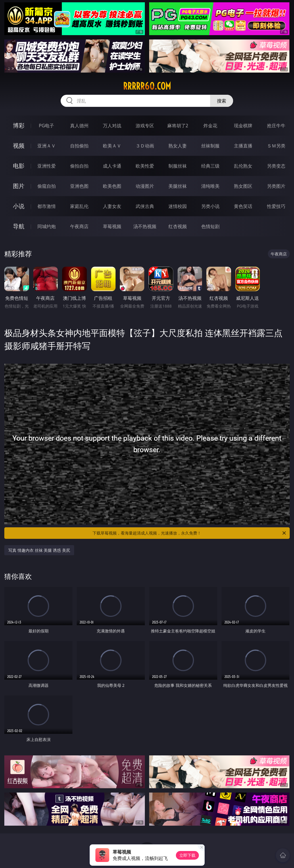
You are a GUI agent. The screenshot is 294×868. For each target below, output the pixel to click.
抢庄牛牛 (276, 126)
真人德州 (79, 126)
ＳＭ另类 (276, 146)
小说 (19, 206)
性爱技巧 (276, 206)
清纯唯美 (210, 186)
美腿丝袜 (178, 186)
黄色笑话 (243, 206)
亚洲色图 (79, 186)
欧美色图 (112, 186)
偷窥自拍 (47, 186)
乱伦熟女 (243, 166)
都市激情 (47, 206)
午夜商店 (79, 226)
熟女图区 (243, 186)
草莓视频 (112, 226)
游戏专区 (145, 126)
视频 (19, 146)
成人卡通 (112, 166)
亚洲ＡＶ (47, 146)
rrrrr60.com (147, 86)
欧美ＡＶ (112, 146)
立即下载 (187, 855)
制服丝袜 (178, 166)
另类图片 (276, 186)
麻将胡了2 (178, 126)
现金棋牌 (243, 126)
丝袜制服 (210, 146)
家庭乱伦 (79, 206)
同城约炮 (47, 226)
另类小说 (210, 206)
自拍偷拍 (79, 146)
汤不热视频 (145, 226)
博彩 (19, 125)
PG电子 (46, 126)
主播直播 (243, 146)
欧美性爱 (145, 166)
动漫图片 (145, 186)
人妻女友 (112, 206)
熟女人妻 (178, 146)
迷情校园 (178, 206)
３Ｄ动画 (145, 146)
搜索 (222, 101)
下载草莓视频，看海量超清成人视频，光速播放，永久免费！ (190, 533)
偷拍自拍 (79, 166)
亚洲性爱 (47, 166)
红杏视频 (178, 226)
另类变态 (276, 166)
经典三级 (210, 166)
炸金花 (210, 126)
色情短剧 (210, 226)
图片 (19, 186)
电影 (19, 166)
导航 (19, 226)
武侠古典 (145, 206)
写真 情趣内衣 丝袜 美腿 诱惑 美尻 (39, 550)
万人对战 (112, 126)
